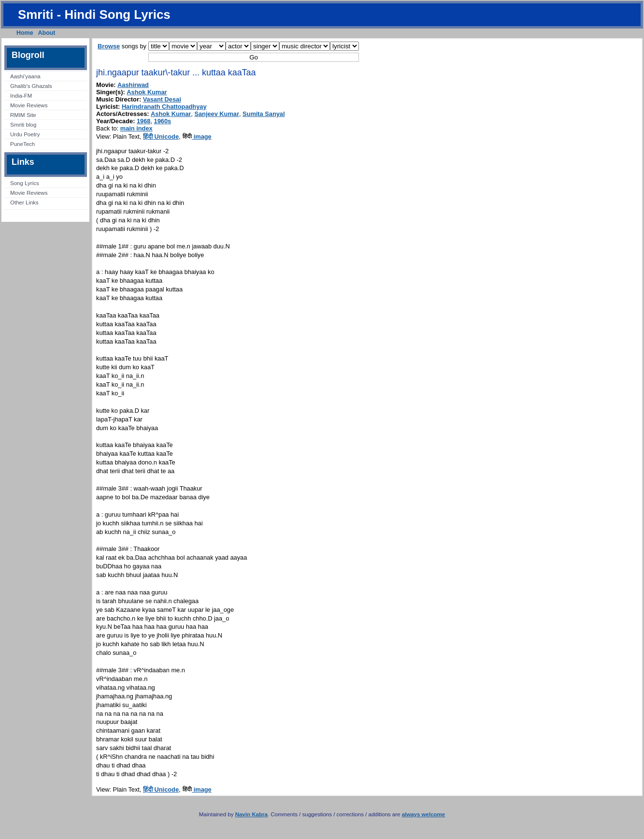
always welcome (424, 814)
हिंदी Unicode (161, 137)
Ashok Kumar (147, 92)
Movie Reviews (29, 105)
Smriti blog (23, 125)
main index (136, 128)
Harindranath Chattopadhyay (164, 107)
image (197, 137)
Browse (109, 46)
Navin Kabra (251, 814)
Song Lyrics (25, 183)
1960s (163, 121)
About (47, 33)
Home (25, 33)
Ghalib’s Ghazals (31, 86)
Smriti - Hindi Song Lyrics (94, 14)
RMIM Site (23, 115)
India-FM (21, 96)
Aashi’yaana (25, 76)
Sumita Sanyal (264, 114)
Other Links (24, 203)
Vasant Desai (162, 99)
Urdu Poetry (25, 134)
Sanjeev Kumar (216, 114)
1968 (143, 121)
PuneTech (22, 144)
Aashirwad (133, 85)
